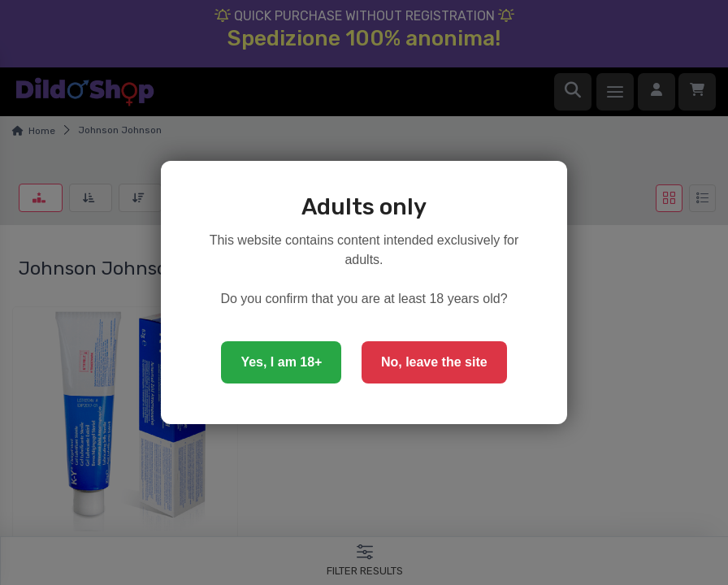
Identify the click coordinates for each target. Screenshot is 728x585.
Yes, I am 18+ (281, 362)
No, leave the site (434, 362)
